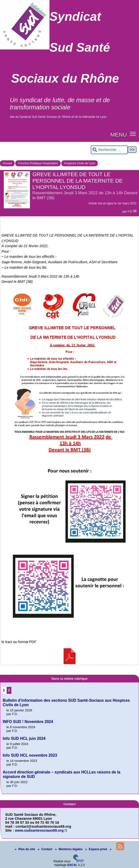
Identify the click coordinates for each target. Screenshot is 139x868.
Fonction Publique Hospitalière (38, 163)
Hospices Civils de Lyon (80, 163)
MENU (119, 135)
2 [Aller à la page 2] (9, 690)
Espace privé (97, 849)
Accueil (7, 163)
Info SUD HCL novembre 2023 (30, 755)
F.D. (130, 212)
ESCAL (72, 865)
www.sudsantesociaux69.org (39, 830)
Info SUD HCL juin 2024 (24, 738)
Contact (46, 849)
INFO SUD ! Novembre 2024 (28, 722)
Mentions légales (69, 849)
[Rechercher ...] (109, 150)
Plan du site (25, 849)
